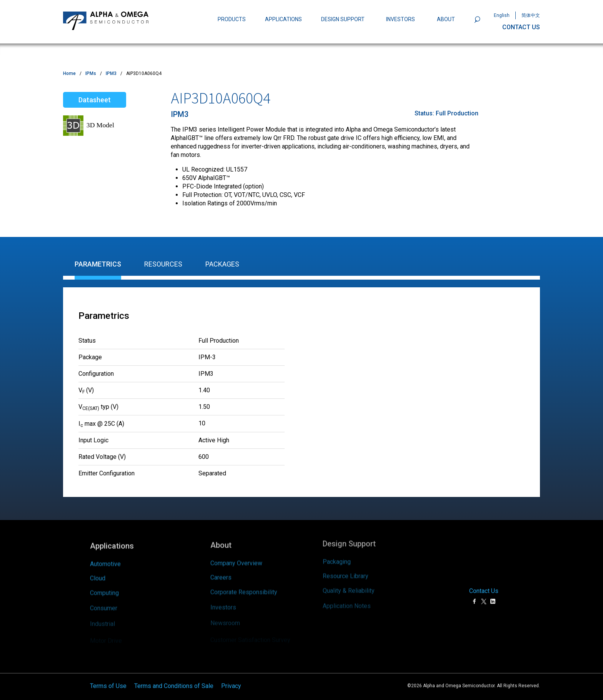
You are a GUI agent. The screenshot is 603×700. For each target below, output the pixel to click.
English (502, 15)
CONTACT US (521, 27)
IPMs (91, 73)
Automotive (105, 556)
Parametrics (98, 264)
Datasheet (95, 100)
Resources (163, 264)
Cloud (98, 573)
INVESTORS (401, 19)
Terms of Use (108, 681)
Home (69, 73)
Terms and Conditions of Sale (174, 681)
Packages (222, 264)
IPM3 (111, 73)
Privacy (231, 681)
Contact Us (484, 586)
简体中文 (531, 15)
